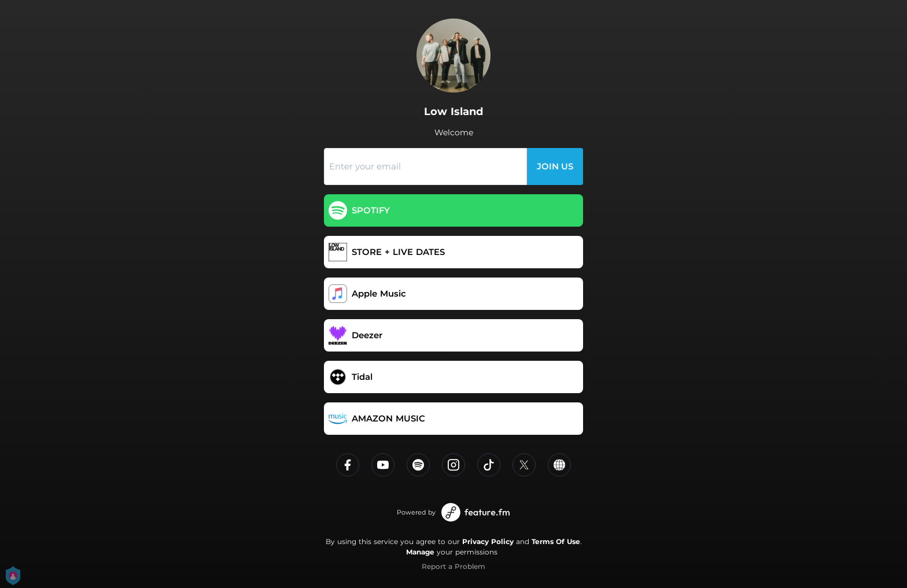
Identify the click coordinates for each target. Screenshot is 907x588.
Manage (420, 552)
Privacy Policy (488, 541)
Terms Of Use (556, 541)
